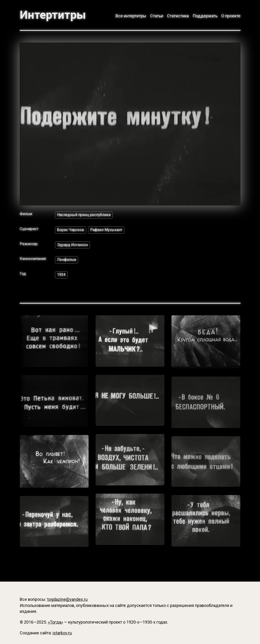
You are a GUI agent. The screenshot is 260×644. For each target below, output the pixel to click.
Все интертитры (131, 16)
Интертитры (53, 15)
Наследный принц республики (84, 215)
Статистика (178, 16)
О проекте (231, 16)
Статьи (157, 16)
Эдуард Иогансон (72, 245)
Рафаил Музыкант (106, 230)
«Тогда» (55, 622)
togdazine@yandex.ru (67, 599)
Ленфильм (67, 260)
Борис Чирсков (71, 230)
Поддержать (205, 16)
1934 (61, 275)
